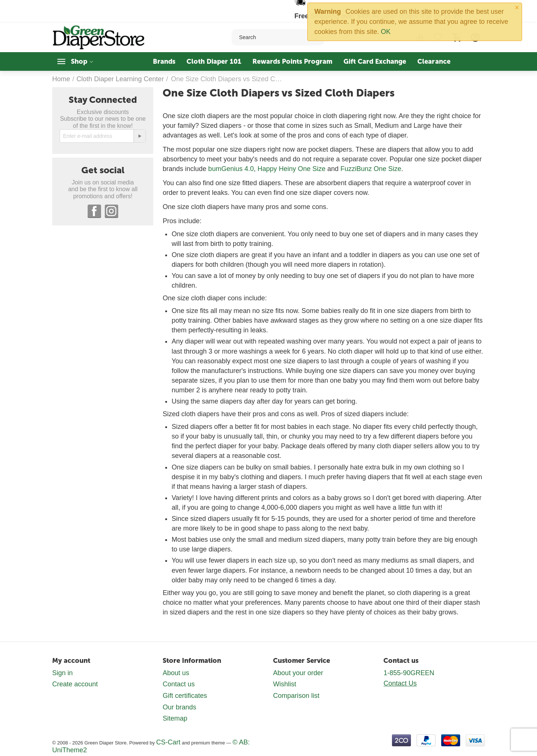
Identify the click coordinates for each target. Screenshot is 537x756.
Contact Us (400, 683)
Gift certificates (185, 696)
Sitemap (175, 718)
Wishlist (285, 684)
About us (176, 673)
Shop (79, 61)
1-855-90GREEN (409, 673)
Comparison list (296, 696)
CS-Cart (168, 742)
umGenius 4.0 (233, 169)
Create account (75, 684)
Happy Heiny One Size (292, 169)
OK (386, 32)
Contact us (179, 684)
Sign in (62, 673)
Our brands (179, 707)
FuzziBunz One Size (371, 169)
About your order (298, 673)
